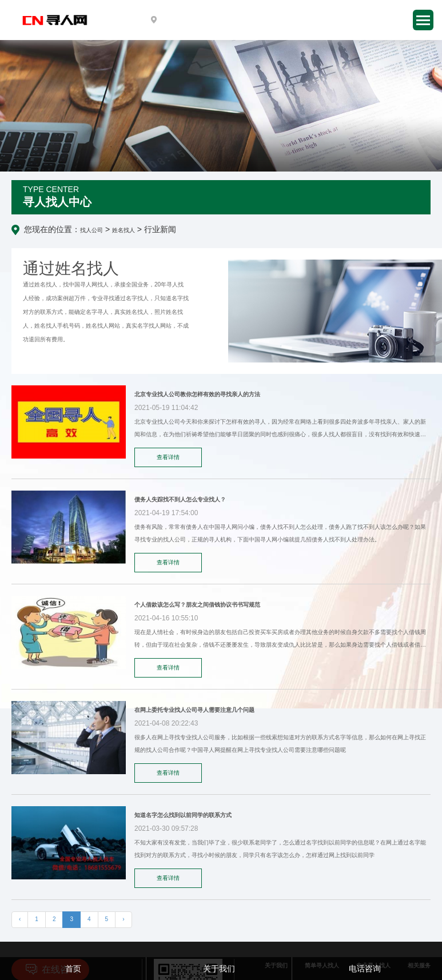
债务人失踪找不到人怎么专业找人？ (180, 499)
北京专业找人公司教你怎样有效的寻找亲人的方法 (197, 394)
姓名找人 (124, 230)
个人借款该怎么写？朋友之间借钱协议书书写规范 (197, 605)
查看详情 (168, 457)
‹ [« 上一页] (20, 919)
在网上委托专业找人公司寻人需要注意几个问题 (194, 710)
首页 (73, 969)
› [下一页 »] (123, 919)
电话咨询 (365, 969)
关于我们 (219, 969)
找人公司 (91, 230)
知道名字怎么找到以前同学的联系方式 (183, 815)
